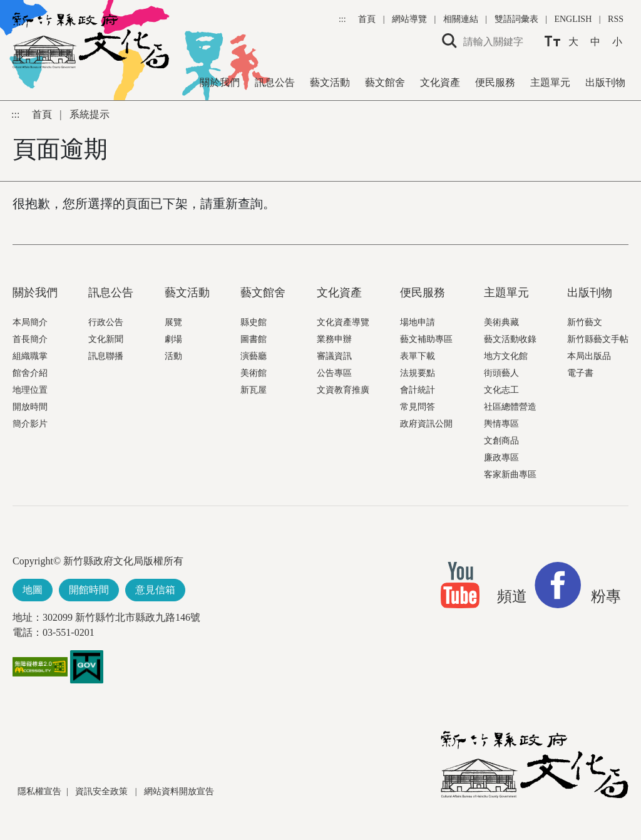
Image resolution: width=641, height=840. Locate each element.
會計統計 (418, 390)
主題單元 (550, 82)
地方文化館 (506, 356)
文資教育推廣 (343, 390)
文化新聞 (106, 339)
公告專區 (334, 373)
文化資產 (440, 82)
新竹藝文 (585, 322)
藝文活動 (330, 82)
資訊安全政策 (103, 791)
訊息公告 (275, 82)
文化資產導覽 (343, 322)
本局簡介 (30, 322)
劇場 (173, 339)
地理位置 (30, 390)
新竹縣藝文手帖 (598, 339)
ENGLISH (573, 19)
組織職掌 (30, 356)
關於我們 (220, 82)
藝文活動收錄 (510, 339)
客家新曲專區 (510, 474)
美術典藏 (501, 322)
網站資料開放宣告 (179, 791)
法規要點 (418, 373)
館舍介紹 (30, 373)
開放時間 (30, 407)
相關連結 (461, 19)
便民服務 (495, 82)
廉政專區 (501, 458)
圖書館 (254, 339)
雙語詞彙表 (516, 19)
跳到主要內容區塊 (7, 7)
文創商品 (501, 441)
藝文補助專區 (426, 339)
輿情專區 (501, 424)
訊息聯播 (106, 356)
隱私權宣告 (39, 791)
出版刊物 (605, 82)
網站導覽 (411, 19)
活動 (173, 356)
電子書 (580, 373)
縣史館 (254, 322)
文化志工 (501, 390)
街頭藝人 (501, 373)
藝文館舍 (385, 82)
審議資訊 (334, 356)
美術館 (254, 373)
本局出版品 (589, 356)
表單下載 (418, 356)
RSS (616, 19)
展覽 (173, 322)
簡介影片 (30, 424)
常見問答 (418, 407)
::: (343, 19)
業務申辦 (334, 339)
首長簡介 (30, 339)
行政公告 (106, 322)
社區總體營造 (510, 407)
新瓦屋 (254, 390)
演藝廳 (254, 356)
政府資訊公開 (426, 424)
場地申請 (418, 322)
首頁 (368, 19)
